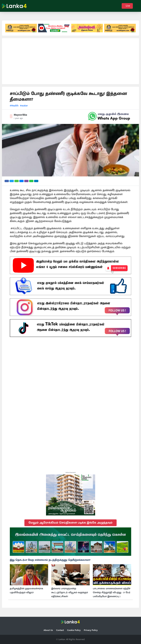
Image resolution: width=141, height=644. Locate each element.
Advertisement (71, 475)
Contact (60, 630)
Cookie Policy (74, 630)
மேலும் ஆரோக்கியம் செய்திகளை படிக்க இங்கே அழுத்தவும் (70, 525)
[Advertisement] (70, 64)
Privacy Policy (91, 630)
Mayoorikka (20, 117)
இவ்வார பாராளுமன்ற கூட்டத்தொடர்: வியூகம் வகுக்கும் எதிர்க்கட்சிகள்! (70, 595)
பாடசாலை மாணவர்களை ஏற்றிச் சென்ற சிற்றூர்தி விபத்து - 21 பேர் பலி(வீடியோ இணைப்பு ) (112, 595)
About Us (48, 630)
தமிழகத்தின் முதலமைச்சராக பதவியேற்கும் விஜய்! (26, 593)
